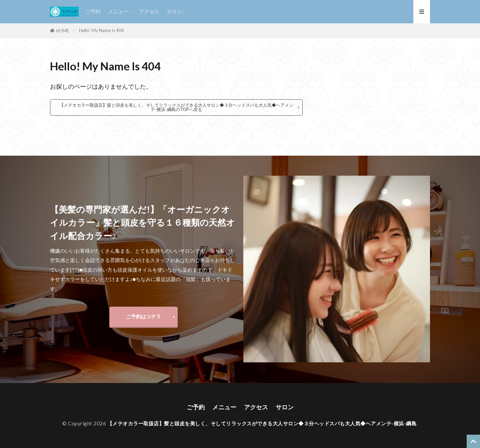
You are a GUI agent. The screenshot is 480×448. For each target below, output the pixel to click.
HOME (62, 30)
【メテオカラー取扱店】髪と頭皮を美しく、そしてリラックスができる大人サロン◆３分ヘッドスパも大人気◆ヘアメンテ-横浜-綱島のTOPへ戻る (176, 107)
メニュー (118, 11)
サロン (174, 11)
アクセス (149, 11)
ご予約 (93, 11)
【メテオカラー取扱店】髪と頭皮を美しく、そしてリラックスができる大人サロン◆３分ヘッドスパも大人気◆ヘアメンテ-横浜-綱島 (262, 423)
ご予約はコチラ (143, 316)
